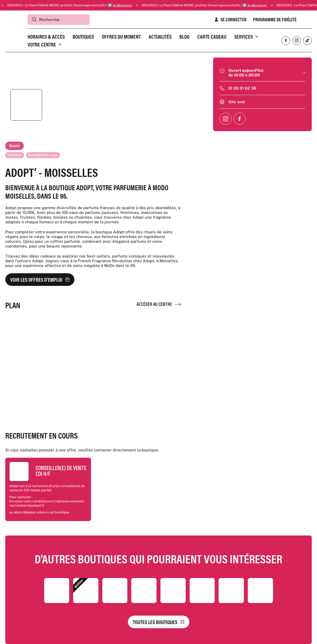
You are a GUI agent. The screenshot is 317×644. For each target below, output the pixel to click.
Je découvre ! (134, 5)
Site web (237, 102)
